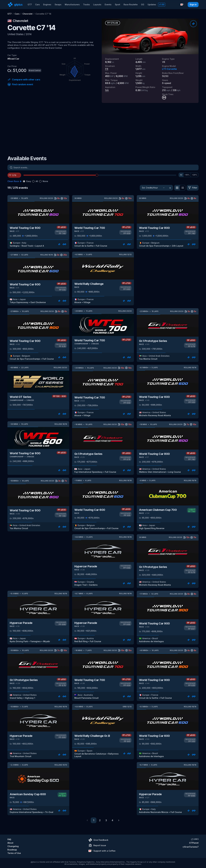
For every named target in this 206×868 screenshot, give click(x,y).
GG (143, 4)
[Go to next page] (119, 820)
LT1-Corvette (169, 69)
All (181, 175)
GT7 (30, 4)
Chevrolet (27, 14)
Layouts (97, 4)
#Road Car (13, 59)
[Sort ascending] (170, 188)
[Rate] (193, 24)
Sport (118, 4)
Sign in (193, 4)
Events (108, 4)
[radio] (24, 181)
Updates (152, 4)
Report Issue (97, 845)
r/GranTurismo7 (191, 847)
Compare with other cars (24, 80)
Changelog (13, 846)
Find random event (20, 84)
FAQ (9, 839)
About (10, 843)
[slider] (97, 175)
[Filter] (193, 188)
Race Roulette (131, 4)
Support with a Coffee (102, 851)
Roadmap (12, 850)
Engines (47, 4)
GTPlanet (194, 843)
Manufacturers (72, 4)
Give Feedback (98, 840)
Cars (37, 4)
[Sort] (153, 188)
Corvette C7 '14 (43, 14)
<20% (195, 175)
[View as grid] (177, 188)
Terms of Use (14, 853)
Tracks (86, 4)
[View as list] (183, 188)
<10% (187, 175)
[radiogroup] (35, 181)
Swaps (58, 4)
